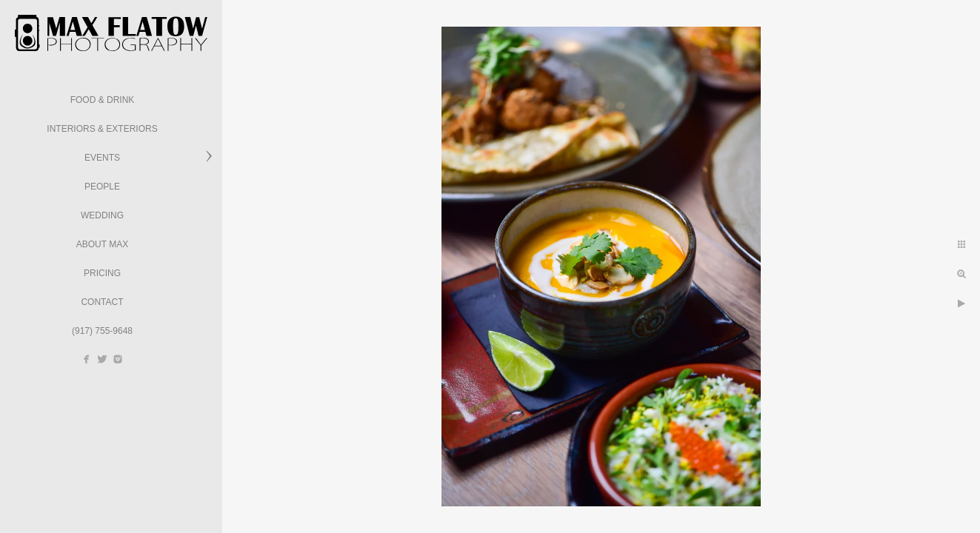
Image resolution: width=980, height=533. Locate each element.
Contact (102, 302)
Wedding (102, 215)
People (102, 187)
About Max (102, 244)
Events (102, 158)
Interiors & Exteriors (102, 129)
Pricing (102, 273)
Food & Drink (103, 100)
